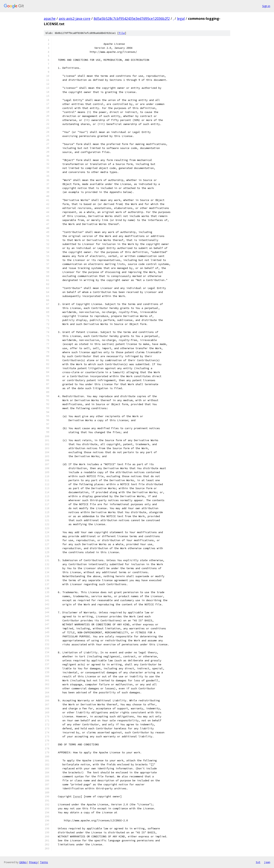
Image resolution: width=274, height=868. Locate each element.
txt (258, 862)
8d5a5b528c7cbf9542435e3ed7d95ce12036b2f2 (132, 18)
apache (50, 18)
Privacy (33, 862)
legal (181, 18)
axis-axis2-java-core (75, 18)
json (267, 862)
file (122, 33)
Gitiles (23, 862)
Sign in (266, 6)
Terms (44, 862)
